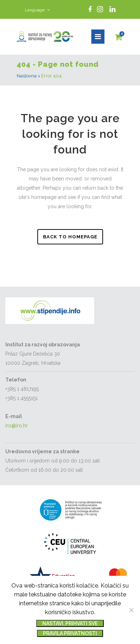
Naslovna (27, 76)
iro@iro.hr (17, 426)
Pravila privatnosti (70, 633)
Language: (35, 10)
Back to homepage (70, 237)
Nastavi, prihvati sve (70, 623)
